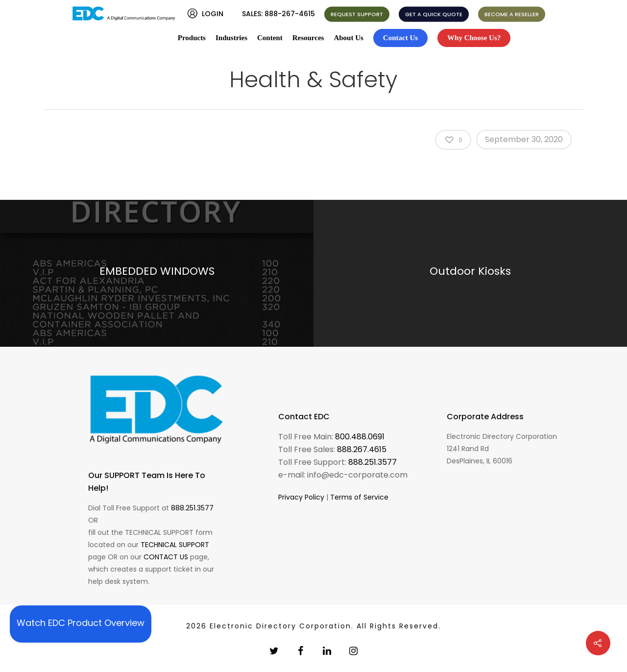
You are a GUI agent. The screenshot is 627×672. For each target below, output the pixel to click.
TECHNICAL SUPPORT (175, 545)
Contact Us (400, 38)
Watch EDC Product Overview (81, 623)
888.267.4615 (362, 449)
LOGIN (213, 14)
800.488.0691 (360, 437)
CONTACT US (166, 557)
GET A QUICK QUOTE (434, 14)
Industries (231, 38)
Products (192, 38)
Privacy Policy (301, 497)
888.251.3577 (192, 508)
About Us (348, 38)
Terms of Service (359, 497)
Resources (308, 38)
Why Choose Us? (474, 38)
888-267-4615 (290, 14)
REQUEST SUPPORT (357, 14)
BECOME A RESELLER (512, 14)
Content (270, 38)
